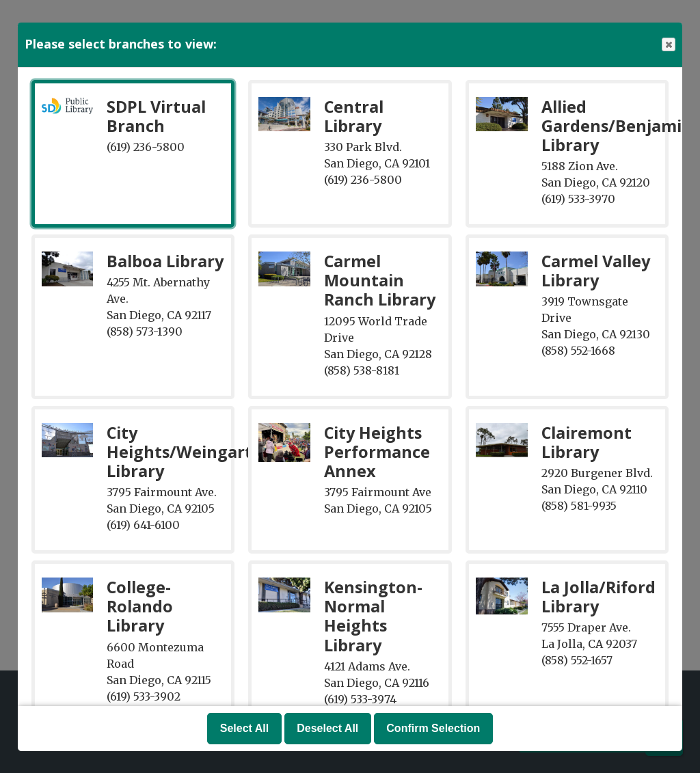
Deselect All (327, 728)
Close (668, 45)
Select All (244, 728)
